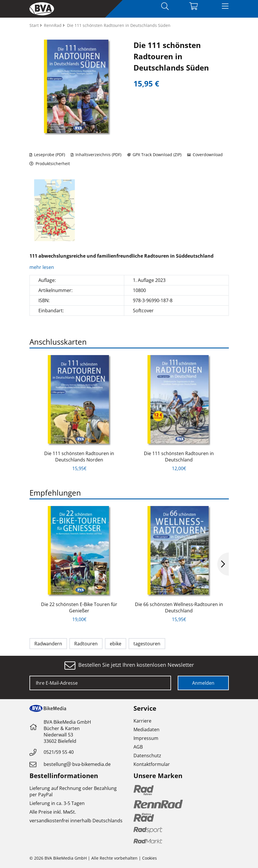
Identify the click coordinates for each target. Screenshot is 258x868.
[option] (54, 210)
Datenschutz (147, 756)
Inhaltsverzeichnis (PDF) (96, 155)
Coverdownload (205, 155)
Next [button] (223, 564)
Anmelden (203, 683)
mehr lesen (42, 267)
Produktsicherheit (50, 164)
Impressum (146, 738)
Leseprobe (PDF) (47, 155)
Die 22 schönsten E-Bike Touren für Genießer (79, 607)
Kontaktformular (152, 764)
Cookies (150, 858)
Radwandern (48, 644)
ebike (116, 644)
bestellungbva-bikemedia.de (77, 764)
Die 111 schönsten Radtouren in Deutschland (179, 457)
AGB (138, 747)
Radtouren (86, 644)
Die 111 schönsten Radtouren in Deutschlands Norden (79, 457)
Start (35, 25)
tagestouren (147, 644)
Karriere (142, 721)
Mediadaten (146, 730)
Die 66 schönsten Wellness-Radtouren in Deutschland (179, 607)
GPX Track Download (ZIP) (154, 155)
